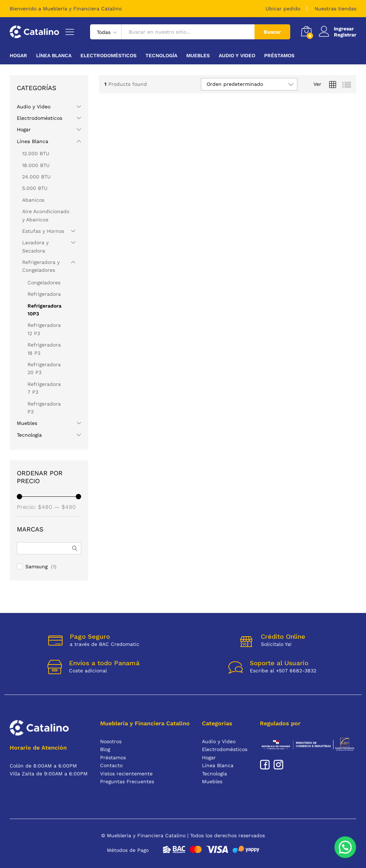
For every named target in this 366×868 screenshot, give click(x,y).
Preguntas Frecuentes (127, 781)
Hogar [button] (18, 55)
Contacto (111, 765)
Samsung (36, 567)
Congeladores (44, 283)
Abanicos (33, 200)
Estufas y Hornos (43, 231)
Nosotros (111, 741)
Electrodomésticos (39, 118)
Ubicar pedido (283, 9)
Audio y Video (34, 107)
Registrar (345, 35)
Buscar (272, 32)
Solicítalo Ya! (276, 644)
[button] (345, 847)
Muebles (27, 423)
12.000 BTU (36, 153)
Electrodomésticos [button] (108, 55)
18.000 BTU (36, 165)
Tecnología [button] (161, 55)
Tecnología (29, 435)
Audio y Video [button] (237, 55)
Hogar (24, 129)
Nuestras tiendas (335, 9)
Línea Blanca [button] (54, 55)
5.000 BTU (35, 188)
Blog (105, 749)
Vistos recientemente (126, 774)
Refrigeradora (44, 294)
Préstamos (279, 55)
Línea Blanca (33, 141)
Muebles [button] (198, 55)
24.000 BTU (36, 177)
